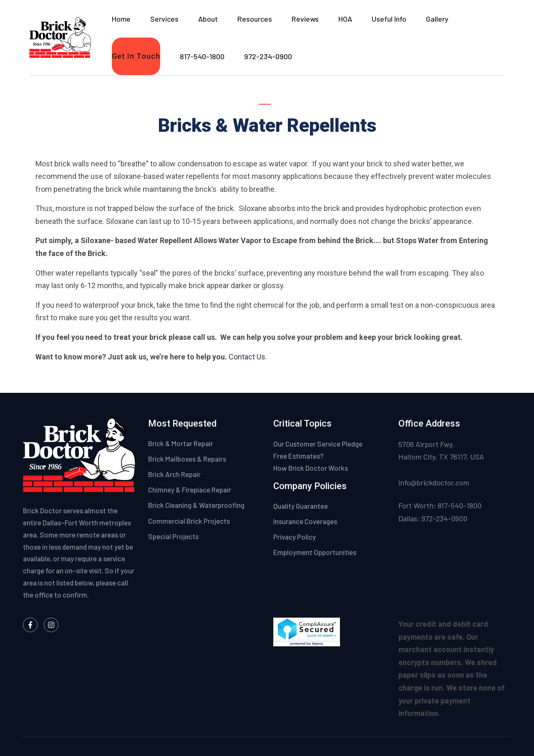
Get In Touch (136, 56)
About (208, 19)
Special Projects (173, 536)
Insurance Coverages (306, 521)
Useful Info (389, 19)
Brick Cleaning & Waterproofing (196, 505)
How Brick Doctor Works (311, 468)
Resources (255, 19)
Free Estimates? (298, 456)
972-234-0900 (268, 56)
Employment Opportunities (315, 552)
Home (121, 19)
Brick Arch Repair (174, 474)
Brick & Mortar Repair (181, 443)
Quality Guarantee (301, 506)
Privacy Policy (295, 537)
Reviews (305, 19)
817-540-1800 (202, 56)
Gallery (437, 19)
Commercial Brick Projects (189, 521)
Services (164, 19)
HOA (345, 19)
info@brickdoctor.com (434, 482)
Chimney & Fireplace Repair (190, 490)
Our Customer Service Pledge (318, 444)
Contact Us (247, 357)
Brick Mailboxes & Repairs (187, 459)
